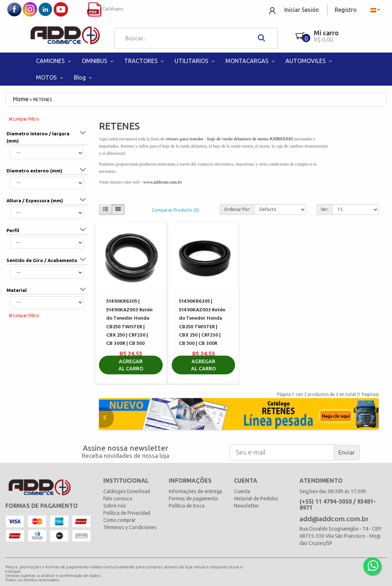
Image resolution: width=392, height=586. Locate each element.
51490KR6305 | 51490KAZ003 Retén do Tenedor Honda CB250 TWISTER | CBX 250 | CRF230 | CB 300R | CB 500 (129, 323)
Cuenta (242, 491)
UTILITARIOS (195, 61)
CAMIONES (54, 61)
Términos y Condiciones (130, 527)
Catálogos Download (127, 491)
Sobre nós (115, 506)
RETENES (42, 100)
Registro (346, 10)
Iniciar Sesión (302, 10)
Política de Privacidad (127, 513)
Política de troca (187, 506)
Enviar (347, 452)
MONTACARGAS (251, 61)
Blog (84, 77)
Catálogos (105, 9)
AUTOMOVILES (310, 61)
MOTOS (50, 77)
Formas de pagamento (193, 499)
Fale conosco (118, 499)
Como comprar (120, 520)
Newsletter (247, 506)
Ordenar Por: (237, 209)
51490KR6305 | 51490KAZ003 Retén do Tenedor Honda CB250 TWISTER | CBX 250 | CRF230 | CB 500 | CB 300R (202, 323)
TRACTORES (145, 61)
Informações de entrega (195, 491)
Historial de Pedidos (256, 499)
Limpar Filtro (24, 119)
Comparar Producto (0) (175, 210)
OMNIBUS (98, 61)
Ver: (325, 209)
